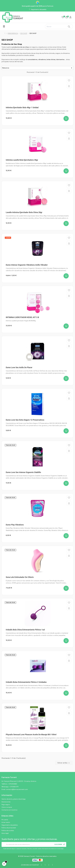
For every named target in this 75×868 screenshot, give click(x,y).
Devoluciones (6, 802)
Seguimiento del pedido (39, 9)
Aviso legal (5, 833)
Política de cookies (8, 831)
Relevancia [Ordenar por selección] (37, 68)
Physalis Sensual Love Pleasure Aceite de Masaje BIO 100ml (31, 735)
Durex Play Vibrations (15, 525)
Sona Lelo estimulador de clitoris (20, 577)
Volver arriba (64, 763)
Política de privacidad (9, 828)
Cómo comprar (7, 807)
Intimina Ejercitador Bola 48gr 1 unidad (22, 107)
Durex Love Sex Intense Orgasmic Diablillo (23, 472)
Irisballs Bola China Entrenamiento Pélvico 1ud (25, 630)
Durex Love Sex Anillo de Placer (19, 367)
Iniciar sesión (6, 822)
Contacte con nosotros (9, 810)
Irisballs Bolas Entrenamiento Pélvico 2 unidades (26, 682)
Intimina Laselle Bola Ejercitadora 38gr (22, 160)
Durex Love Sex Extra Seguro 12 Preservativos (25, 420)
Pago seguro (6, 805)
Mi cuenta (5, 820)
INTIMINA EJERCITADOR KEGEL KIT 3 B (22, 317)
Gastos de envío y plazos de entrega (13, 799)
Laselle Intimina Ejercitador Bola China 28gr (24, 212)
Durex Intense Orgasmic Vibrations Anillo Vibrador (27, 265)
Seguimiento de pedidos (10, 825)
